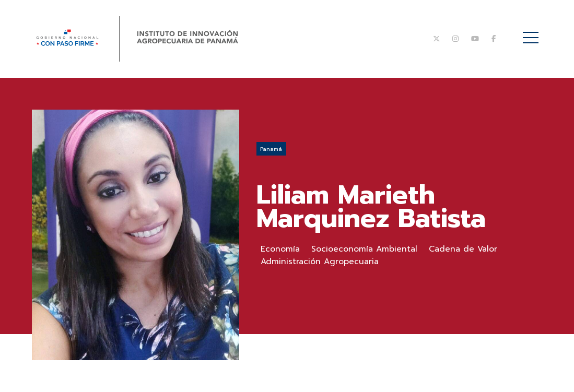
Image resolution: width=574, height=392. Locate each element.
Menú (532, 32)
